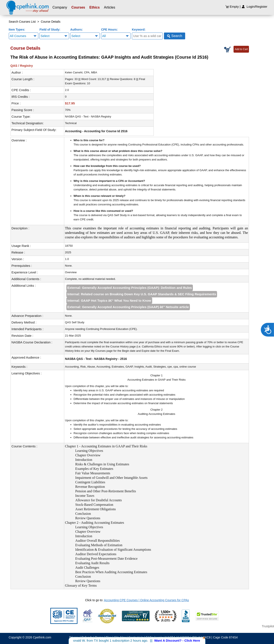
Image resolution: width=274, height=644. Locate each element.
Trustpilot (268, 626)
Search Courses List (22, 22)
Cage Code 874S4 (225, 637)
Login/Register (254, 7)
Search (175, 36)
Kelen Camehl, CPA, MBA (81, 72)
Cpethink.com (42, 637)
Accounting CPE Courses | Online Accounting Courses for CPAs (146, 600)
